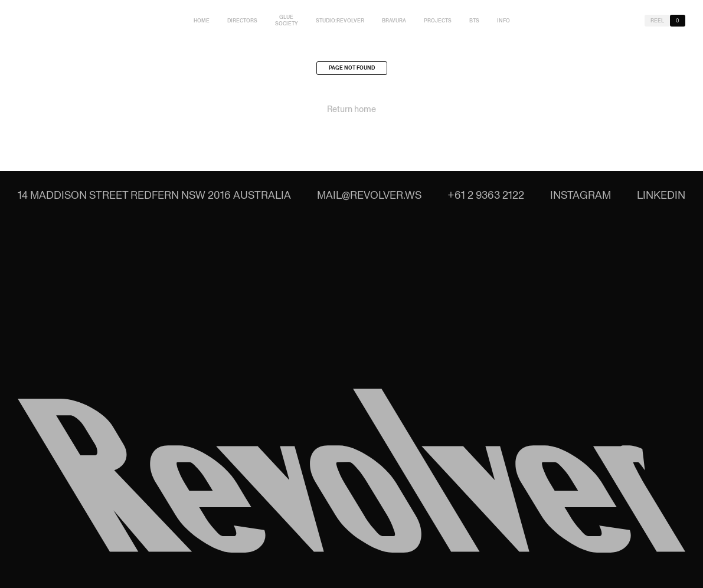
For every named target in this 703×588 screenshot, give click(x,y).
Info (503, 21)
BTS (474, 21)
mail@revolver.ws (369, 195)
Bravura (394, 21)
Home (202, 21)
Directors (242, 21)
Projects (438, 21)
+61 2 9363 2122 (486, 195)
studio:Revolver (340, 21)
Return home (351, 112)
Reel (657, 21)
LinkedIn (661, 195)
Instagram (581, 195)
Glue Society (287, 20)
